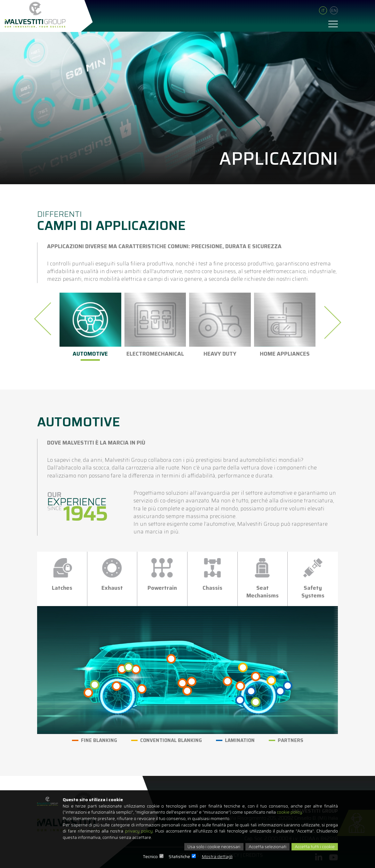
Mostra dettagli (217, 857)
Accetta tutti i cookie (314, 847)
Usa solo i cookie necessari (211, 847)
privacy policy (139, 831)
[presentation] (45, 319)
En (334, 11)
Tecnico (150, 857)
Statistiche (179, 857)
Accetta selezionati (266, 847)
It (323, 11)
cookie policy (294, 812)
